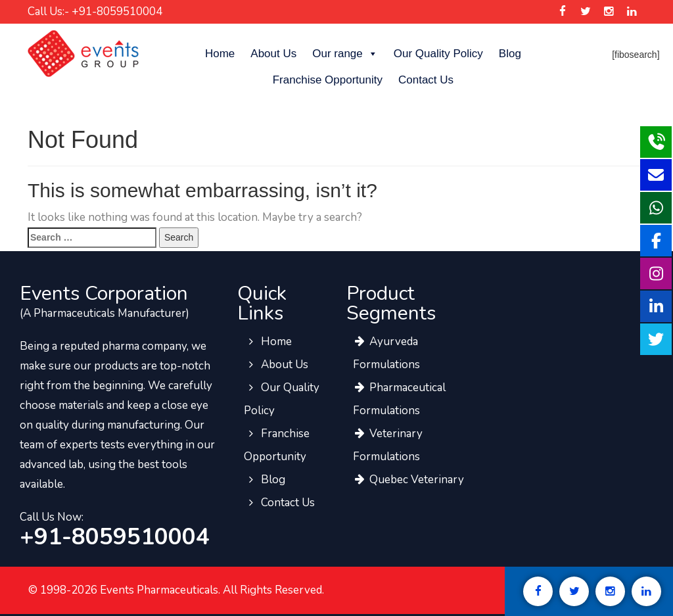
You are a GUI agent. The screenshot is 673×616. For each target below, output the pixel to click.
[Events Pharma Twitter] (585, 12)
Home (220, 54)
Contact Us (426, 80)
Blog (510, 54)
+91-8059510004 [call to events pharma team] (115, 537)
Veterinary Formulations (388, 445)
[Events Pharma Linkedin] (632, 12)
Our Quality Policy (438, 54)
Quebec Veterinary (408, 480)
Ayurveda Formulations (386, 353)
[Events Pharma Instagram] (608, 12)
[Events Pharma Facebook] (562, 12)
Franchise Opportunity (328, 80)
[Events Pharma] (83, 53)
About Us (273, 54)
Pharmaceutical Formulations (399, 399)
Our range (345, 54)
